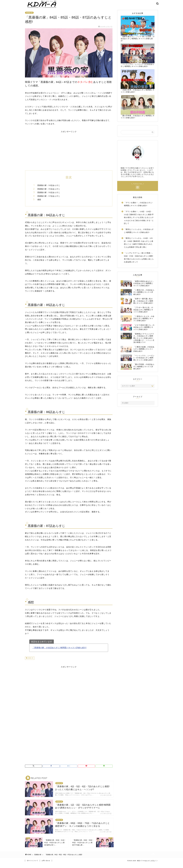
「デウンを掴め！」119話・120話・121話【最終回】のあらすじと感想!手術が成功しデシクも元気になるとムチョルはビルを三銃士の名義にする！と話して (139, 221)
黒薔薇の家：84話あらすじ (49, 189)
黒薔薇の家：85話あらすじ (49, 192)
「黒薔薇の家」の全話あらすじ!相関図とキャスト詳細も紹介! (59, 651)
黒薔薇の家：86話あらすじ (49, 196)
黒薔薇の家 (29, 16)
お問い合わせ (46, 865)
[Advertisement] (69, 153)
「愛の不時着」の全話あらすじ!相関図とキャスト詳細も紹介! (138, 110)
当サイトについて (32, 865)
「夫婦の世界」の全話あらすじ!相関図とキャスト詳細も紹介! (138, 85)
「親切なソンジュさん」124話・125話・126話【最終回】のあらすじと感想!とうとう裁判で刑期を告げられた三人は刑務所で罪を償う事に (139, 246)
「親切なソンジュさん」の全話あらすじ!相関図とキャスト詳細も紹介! (139, 234)
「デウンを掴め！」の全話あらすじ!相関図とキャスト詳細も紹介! (138, 208)
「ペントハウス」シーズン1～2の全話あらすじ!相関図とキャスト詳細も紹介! (138, 59)
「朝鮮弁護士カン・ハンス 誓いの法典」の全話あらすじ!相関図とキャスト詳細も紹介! (138, 32)
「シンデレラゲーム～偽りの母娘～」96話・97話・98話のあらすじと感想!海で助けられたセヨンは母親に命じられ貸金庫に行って (139, 261)
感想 (39, 203)
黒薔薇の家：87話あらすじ (49, 200)
